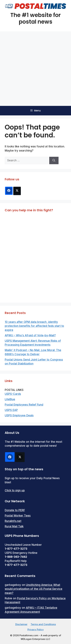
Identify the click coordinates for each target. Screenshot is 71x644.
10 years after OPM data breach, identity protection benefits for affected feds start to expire (34, 326)
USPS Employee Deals (19, 415)
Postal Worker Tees (18, 516)
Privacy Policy (36, 629)
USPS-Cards (13, 394)
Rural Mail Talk (14, 526)
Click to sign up (15, 490)
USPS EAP (11, 410)
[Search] (54, 161)
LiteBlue (10, 399)
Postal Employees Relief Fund (24, 405)
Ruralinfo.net (13, 521)
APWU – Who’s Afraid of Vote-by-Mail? (30, 335)
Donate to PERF (15, 510)
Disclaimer (21, 624)
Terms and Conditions (43, 624)
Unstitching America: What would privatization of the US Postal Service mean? (34, 589)
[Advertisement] (35, 69)
